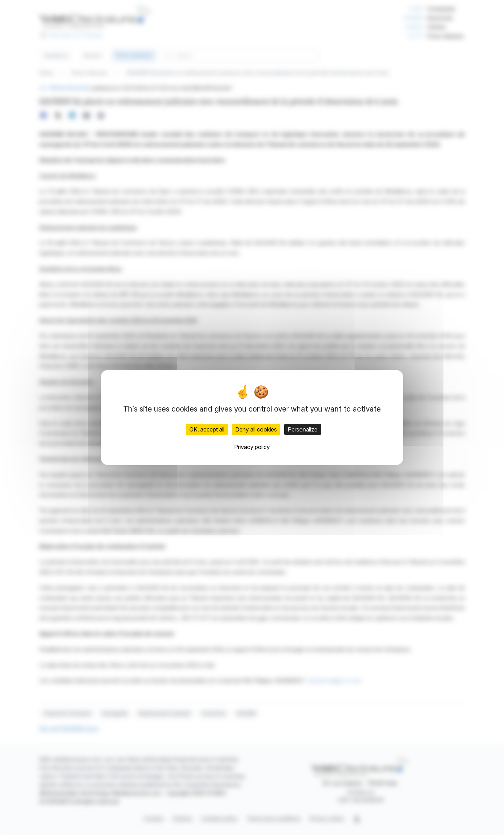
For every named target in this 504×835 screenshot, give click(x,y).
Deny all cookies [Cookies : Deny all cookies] (256, 429)
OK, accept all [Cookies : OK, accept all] (207, 429)
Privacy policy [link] (252, 447)
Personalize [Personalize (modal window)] (303, 429)
